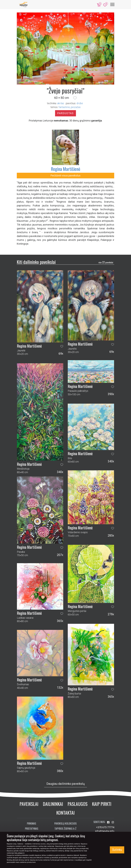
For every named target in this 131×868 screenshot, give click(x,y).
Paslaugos (78, 804)
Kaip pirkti (102, 804)
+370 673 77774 (105, 827)
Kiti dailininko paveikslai (36, 262)
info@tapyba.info (105, 831)
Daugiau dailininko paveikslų (66, 784)
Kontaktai (65, 813)
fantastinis (64, 107)
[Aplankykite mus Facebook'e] (109, 822)
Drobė (80, 103)
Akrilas (61, 103)
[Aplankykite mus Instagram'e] (113, 822)
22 (106, 262)
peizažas (76, 107)
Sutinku (117, 850)
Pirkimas (32, 823)
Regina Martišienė (66, 169)
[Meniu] (112, 4)
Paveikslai (29, 804)
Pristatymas (32, 829)
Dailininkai (53, 804)
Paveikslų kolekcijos (65, 823)
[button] (75, 98)
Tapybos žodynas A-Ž (65, 829)
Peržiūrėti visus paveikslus (65, 175)
